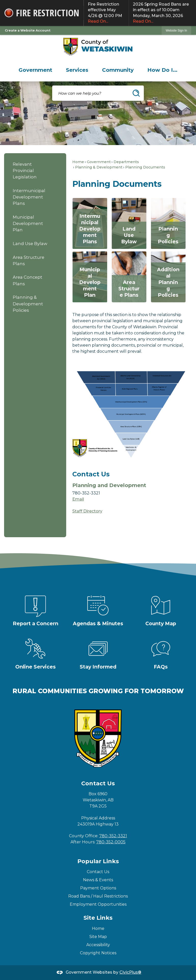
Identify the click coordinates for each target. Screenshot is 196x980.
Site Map (98, 937)
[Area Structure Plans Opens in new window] (129, 277)
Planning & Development (99, 167)
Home (78, 162)
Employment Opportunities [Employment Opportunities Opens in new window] (98, 904)
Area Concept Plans (27, 280)
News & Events (98, 880)
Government (99, 162)
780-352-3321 (113, 836)
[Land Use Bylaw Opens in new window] (129, 223)
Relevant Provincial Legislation (25, 171)
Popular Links (98, 861)
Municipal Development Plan (28, 223)
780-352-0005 (111, 842)
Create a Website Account (28, 30)
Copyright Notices (98, 953)
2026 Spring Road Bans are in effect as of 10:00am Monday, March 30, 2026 (162, 13)
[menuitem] (35, 70)
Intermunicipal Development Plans (29, 197)
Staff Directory (87, 511)
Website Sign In (176, 31)
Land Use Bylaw (30, 244)
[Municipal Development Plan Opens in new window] (90, 277)
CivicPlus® (130, 972)
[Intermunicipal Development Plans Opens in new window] (90, 223)
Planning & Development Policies (28, 304)
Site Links (98, 918)
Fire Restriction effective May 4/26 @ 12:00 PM (106, 13)
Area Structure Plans (29, 260)
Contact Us (98, 872)
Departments (126, 162)
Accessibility (98, 945)
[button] (136, 93)
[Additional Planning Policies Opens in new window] (168, 277)
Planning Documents (145, 167)
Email (78, 499)
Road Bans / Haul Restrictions (98, 896)
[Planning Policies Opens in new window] (168, 223)
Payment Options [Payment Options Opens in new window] (98, 888)
